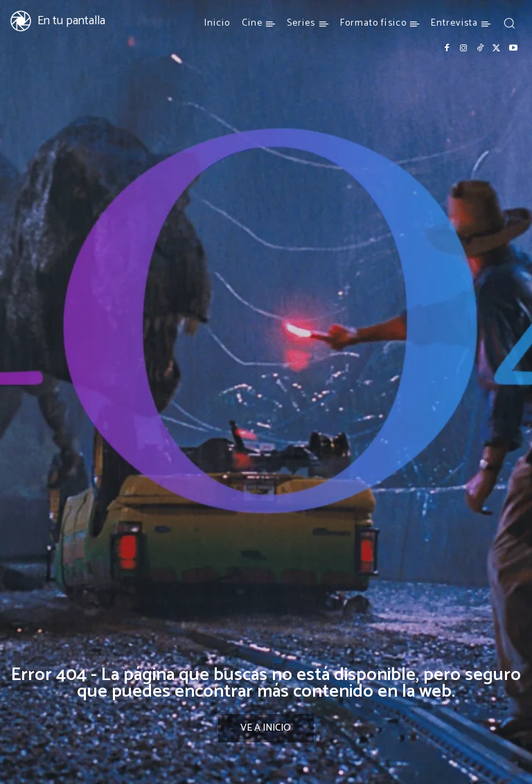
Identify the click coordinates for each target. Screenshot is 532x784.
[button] (509, 23)
